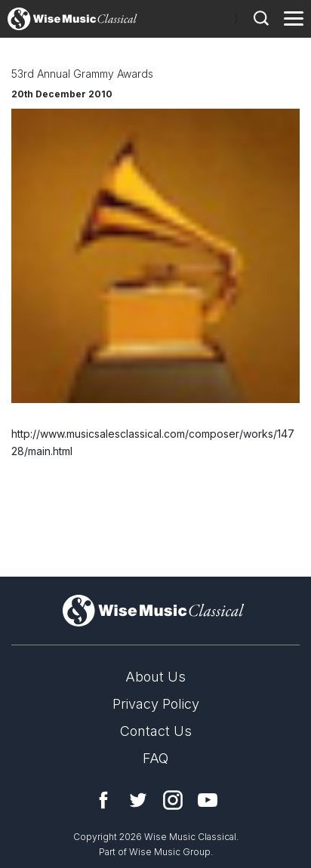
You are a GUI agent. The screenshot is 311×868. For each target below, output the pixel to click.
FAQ (155, 758)
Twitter (138, 800)
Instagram (173, 800)
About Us (155, 677)
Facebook (103, 800)
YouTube (208, 800)
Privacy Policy (156, 704)
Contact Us (156, 731)
